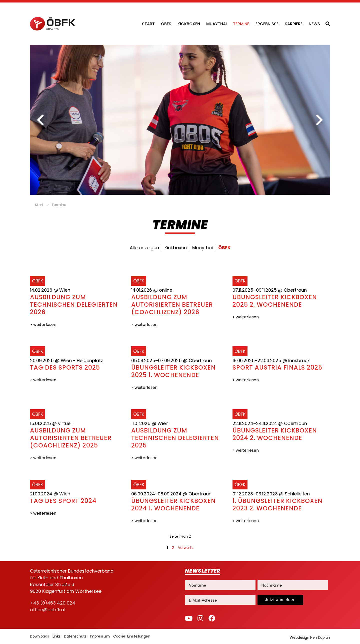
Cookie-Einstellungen (132, 636)
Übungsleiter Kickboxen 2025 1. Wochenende (173, 371)
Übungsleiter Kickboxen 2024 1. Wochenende (173, 505)
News (314, 24)
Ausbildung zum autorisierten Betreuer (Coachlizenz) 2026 (172, 305)
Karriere (294, 24)
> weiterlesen (43, 324)
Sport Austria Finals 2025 (277, 367)
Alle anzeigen (144, 248)
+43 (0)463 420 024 (53, 603)
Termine (241, 24)
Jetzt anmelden (280, 600)
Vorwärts (186, 548)
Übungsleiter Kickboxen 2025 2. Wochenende (275, 301)
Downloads (39, 636)
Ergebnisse (267, 24)
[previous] (40, 120)
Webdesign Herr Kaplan (310, 638)
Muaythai (216, 24)
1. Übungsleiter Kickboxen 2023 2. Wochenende (277, 505)
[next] (319, 120)
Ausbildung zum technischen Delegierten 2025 (175, 438)
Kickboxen (189, 24)
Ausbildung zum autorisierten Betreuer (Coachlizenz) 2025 (71, 438)
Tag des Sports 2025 (65, 367)
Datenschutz (75, 636)
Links (56, 636)
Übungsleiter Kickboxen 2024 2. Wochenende (275, 434)
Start (148, 24)
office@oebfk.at (48, 610)
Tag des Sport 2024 (63, 501)
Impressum (100, 636)
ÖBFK (166, 24)
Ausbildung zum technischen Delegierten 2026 (74, 305)
